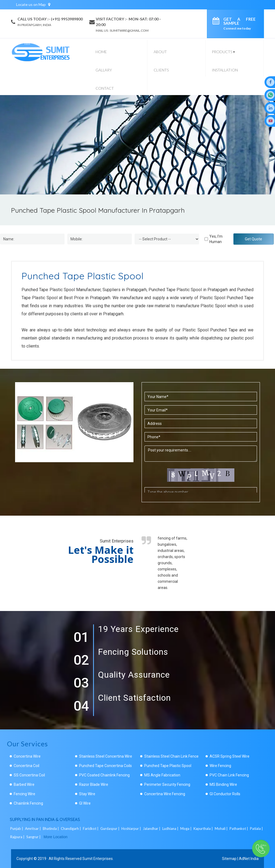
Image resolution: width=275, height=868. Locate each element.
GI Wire (85, 803)
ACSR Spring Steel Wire (230, 756)
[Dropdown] (167, 239)
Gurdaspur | (110, 829)
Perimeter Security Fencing (167, 784)
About (160, 52)
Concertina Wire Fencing (165, 794)
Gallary (104, 70)
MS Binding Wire (223, 784)
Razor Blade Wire (94, 784)
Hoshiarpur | (132, 829)
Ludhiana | (171, 829)
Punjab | (17, 829)
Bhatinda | (51, 829)
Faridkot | (91, 829)
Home (101, 52)
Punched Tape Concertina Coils (105, 766)
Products (223, 52)
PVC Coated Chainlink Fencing (104, 775)
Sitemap (229, 859)
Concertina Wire (27, 756)
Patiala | (257, 829)
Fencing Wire (24, 794)
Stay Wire (87, 794)
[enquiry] (217, 22)
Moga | (186, 829)
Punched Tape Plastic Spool (168, 766)
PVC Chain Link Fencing (229, 775)
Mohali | (222, 829)
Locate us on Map (33, 4)
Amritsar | (33, 829)
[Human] (206, 239)
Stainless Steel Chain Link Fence (171, 756)
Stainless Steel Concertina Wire (106, 756)
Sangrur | (34, 837)
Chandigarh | (71, 829)
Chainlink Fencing (28, 803)
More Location (56, 837)
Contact (105, 88)
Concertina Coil (27, 766)
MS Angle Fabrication (162, 775)
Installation (225, 70)
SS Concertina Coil (29, 775)
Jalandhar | (152, 829)
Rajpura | (18, 837)
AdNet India (249, 859)
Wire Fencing (220, 766)
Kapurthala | (204, 829)
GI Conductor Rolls (225, 794)
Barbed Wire (24, 784)
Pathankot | (239, 829)
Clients (161, 70)
